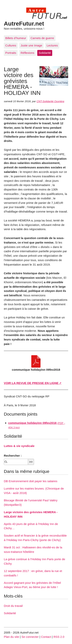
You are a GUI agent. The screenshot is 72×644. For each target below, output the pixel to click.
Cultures (11, 45)
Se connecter (30, 637)
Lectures (52, 45)
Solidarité (45, 53)
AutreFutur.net (24, 23)
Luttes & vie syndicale (19, 446)
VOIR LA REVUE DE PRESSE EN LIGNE (31, 383)
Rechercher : (13, 456)
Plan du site (11, 637)
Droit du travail (13, 606)
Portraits (11, 53)
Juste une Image (31, 45)
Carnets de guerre (42, 38)
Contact (46, 637)
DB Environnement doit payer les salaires (31, 481)
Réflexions (27, 53)
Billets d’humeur (16, 38)
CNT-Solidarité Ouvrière (50, 101)
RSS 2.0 (59, 637)
